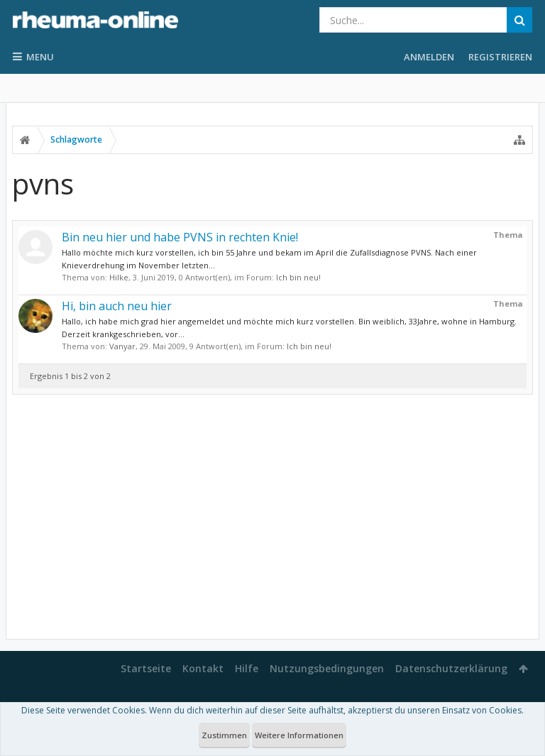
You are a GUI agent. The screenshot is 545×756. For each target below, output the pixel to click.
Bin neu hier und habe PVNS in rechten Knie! (180, 237)
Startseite (146, 668)
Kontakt (203, 668)
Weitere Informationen (299, 735)
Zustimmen (224, 735)
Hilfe (247, 668)
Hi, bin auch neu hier (117, 306)
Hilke (119, 277)
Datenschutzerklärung (451, 668)
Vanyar (122, 346)
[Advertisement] (272, 517)
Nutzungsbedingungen (327, 668)
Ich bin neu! (298, 277)
